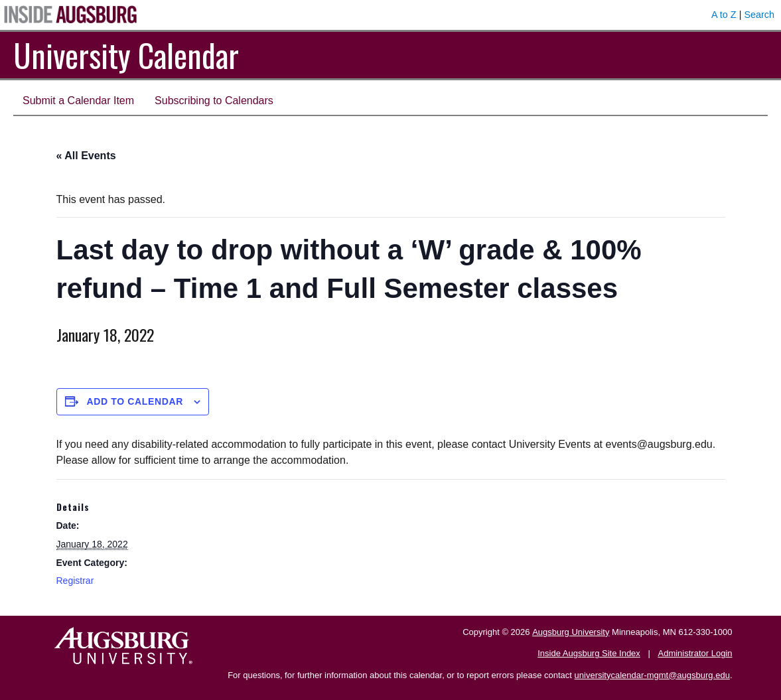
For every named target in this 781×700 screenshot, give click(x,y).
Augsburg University (571, 632)
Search (759, 15)
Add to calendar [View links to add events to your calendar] (135, 401)
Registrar (75, 581)
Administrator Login (695, 653)
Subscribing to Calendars (214, 101)
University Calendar (126, 55)
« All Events (86, 156)
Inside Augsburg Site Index (589, 653)
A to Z (724, 15)
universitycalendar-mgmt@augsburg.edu (652, 675)
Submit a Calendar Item (78, 101)
